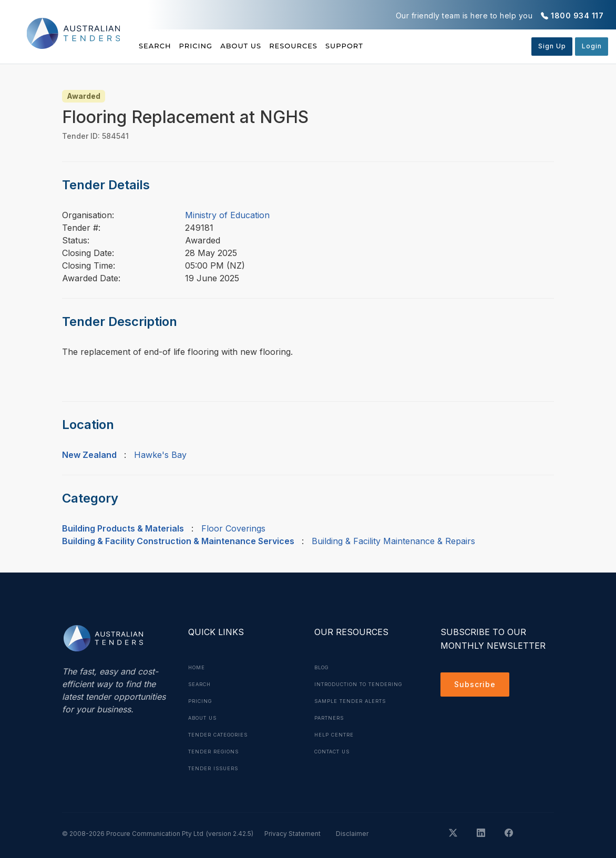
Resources (336, 46)
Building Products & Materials (123, 528)
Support (401, 46)
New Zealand (89, 455)
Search (156, 46)
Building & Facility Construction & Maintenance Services (178, 541)
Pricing (210, 46)
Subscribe (478, 686)
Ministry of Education (227, 215)
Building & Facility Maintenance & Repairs (393, 541)
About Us (269, 46)
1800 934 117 (577, 16)
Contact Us (336, 768)
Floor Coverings (233, 528)
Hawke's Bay (160, 455)
